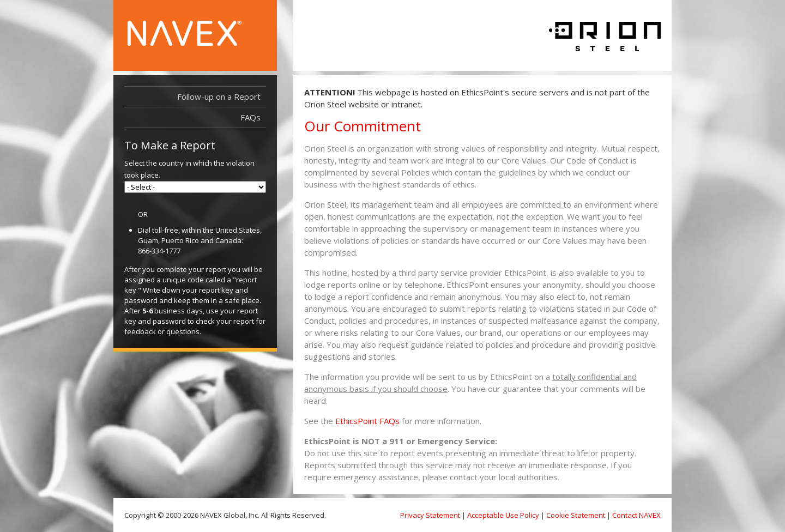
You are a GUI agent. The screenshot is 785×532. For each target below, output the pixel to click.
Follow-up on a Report (219, 96)
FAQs (250, 117)
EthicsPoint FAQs (367, 421)
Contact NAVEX (636, 515)
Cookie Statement (576, 515)
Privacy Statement (430, 515)
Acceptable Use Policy (503, 515)
